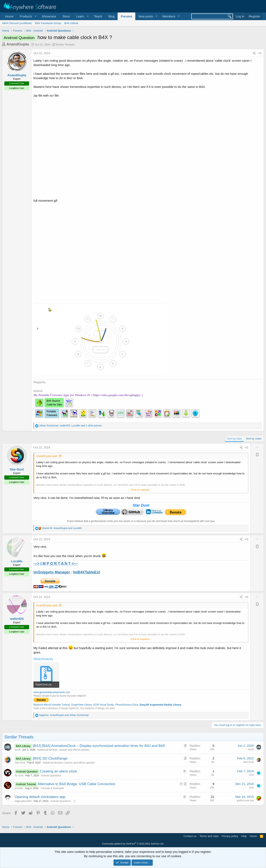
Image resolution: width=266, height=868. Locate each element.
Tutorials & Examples (52, 788)
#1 (260, 53)
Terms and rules (209, 836)
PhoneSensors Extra (127, 705)
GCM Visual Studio (103, 705)
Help (244, 836)
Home (9, 16)
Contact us (190, 836)
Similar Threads (65, 45)
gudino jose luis (245, 800)
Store (66, 16)
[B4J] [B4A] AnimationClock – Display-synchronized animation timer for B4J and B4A (99, 746)
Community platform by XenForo (133, 844)
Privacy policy (230, 836)
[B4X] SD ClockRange (50, 758)
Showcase (49, 16)
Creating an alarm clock (58, 771)
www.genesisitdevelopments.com (52, 692)
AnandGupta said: (47, 456)
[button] (28, 16)
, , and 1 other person (70, 426)
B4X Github (71, 23)
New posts (146, 16)
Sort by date (234, 439)
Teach (98, 16)
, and (62, 528)
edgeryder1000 (23, 801)
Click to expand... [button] (141, 490)
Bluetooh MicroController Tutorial (52, 705)
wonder (19, 788)
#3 (247, 539)
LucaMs (17, 561)
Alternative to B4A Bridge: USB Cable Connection (77, 784)
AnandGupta (18, 44)
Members (169, 16)
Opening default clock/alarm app (40, 797)
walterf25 (17, 619)
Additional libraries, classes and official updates (63, 750)
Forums (126, 16)
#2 (247, 447)
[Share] (254, 53)
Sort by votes (254, 439)
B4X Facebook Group (48, 23)
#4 (247, 597)
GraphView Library (81, 705)
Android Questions (51, 776)
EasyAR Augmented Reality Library (161, 705)
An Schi (19, 776)
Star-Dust (17, 469)
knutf (17, 750)
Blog (111, 16)
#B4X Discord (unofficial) (17, 23)
